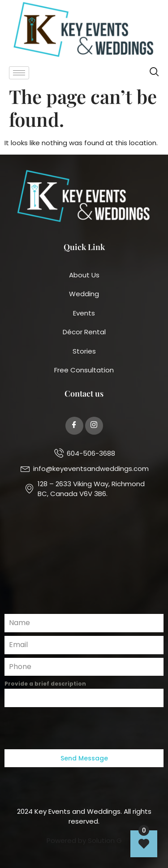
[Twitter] (94, 426)
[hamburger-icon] (19, 73)
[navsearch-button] (154, 73)
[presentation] (84, 728)
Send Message (84, 758)
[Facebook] (74, 426)
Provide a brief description (45, 684)
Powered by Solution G (84, 840)
